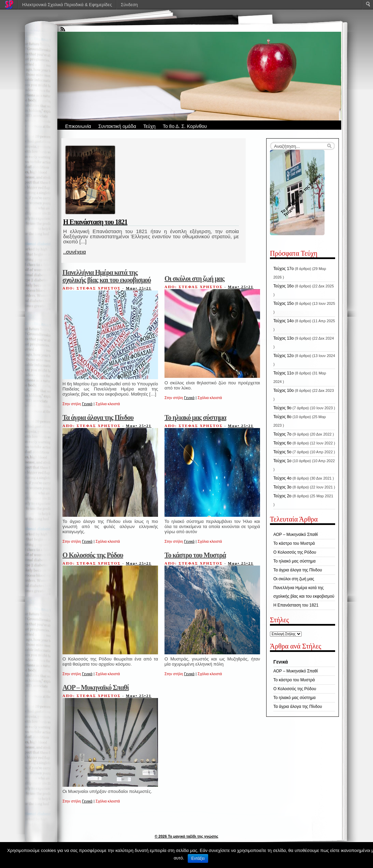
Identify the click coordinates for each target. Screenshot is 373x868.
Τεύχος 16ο (284, 286)
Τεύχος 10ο (284, 390)
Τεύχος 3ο (282, 487)
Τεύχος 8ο (282, 417)
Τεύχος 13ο (284, 338)
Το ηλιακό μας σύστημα (195, 417)
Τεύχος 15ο (284, 303)
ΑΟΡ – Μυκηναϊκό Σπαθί (96, 687)
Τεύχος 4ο (282, 478)
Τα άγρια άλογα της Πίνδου (98, 417)
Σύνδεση (129, 5)
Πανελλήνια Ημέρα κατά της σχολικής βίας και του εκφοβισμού (107, 276)
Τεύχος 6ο (282, 443)
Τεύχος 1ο (282, 461)
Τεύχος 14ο (284, 321)
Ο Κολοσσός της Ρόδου (93, 555)
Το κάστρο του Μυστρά (195, 555)
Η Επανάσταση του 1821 (95, 222)
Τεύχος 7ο (282, 434)
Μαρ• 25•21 (139, 288)
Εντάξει (198, 858)
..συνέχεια (75, 252)
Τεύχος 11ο (284, 373)
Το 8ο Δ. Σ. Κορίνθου (185, 126)
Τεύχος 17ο (284, 269)
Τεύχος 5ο (282, 452)
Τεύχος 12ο (284, 356)
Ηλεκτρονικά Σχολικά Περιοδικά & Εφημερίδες (67, 5)
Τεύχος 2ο (282, 496)
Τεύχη (149, 126)
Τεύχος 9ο (282, 408)
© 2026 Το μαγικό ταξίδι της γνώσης (186, 836)
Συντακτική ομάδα (117, 126)
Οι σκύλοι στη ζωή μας (194, 279)
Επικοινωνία (78, 126)
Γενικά (87, 404)
